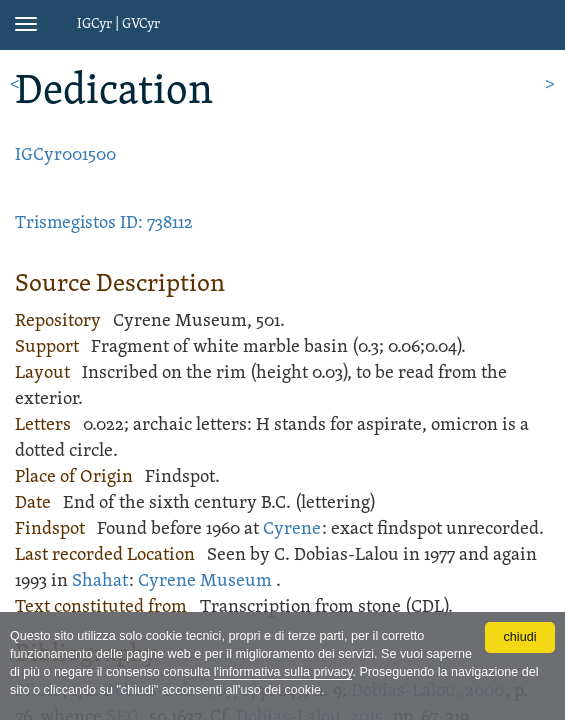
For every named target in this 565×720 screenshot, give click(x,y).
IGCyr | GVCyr (118, 24)
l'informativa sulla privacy (283, 672)
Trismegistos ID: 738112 (104, 223)
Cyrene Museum (205, 581)
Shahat (100, 581)
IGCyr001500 (65, 155)
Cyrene (292, 529)
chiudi (520, 637)
